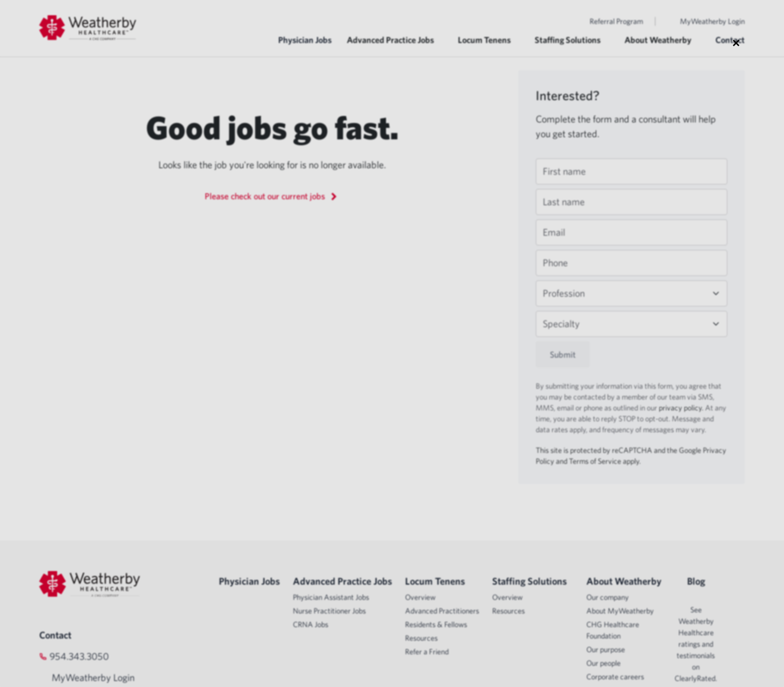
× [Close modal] (736, 42)
